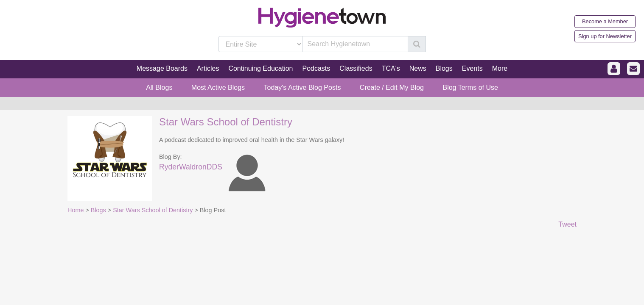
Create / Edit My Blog (392, 87)
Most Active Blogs (218, 87)
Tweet (567, 224)
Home (76, 210)
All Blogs (159, 87)
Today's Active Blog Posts (302, 87)
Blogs (98, 210)
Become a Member (605, 21)
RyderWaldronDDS (191, 167)
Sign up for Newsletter (605, 36)
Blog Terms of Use (470, 87)
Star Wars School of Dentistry (226, 122)
